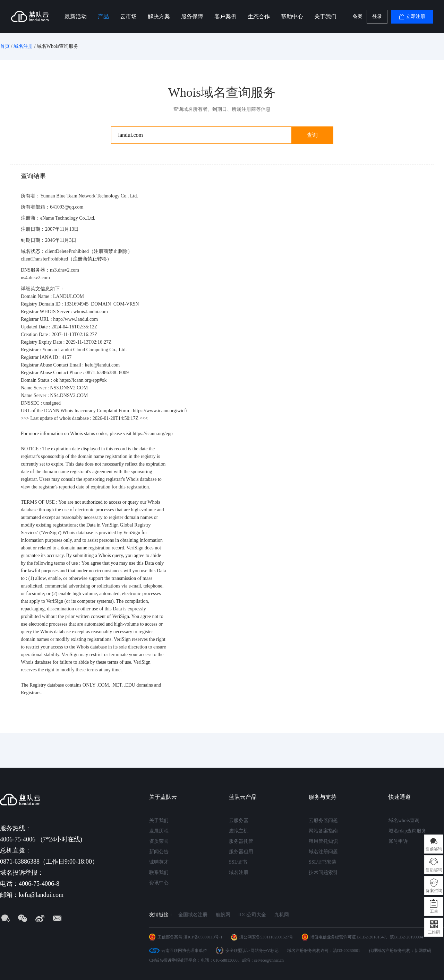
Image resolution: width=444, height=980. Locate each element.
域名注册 (23, 46)
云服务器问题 (323, 820)
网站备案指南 (323, 831)
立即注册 (416, 16)
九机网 (282, 915)
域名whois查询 (404, 820)
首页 (5, 46)
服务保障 (192, 16)
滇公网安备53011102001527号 (266, 937)
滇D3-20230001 (347, 951)
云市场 (128, 16)
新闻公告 (159, 852)
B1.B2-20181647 (371, 937)
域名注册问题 (323, 852)
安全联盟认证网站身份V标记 (252, 951)
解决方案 (159, 16)
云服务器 (239, 820)
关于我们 (325, 16)
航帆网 (223, 915)
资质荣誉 (159, 841)
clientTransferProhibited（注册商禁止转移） (66, 259)
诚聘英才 (159, 862)
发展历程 (159, 831)
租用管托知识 (323, 841)
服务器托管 (241, 841)
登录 (377, 16)
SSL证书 (238, 862)
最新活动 (76, 16)
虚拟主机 (239, 831)
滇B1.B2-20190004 (406, 937)
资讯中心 (159, 883)
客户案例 (225, 16)
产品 (103, 16)
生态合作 (259, 16)
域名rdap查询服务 (407, 831)
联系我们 (159, 872)
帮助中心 (292, 16)
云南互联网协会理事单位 (184, 951)
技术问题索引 (323, 872)
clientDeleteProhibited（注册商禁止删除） (89, 251)
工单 (434, 911)
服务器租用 (241, 852)
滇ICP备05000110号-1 (203, 937)
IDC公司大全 (252, 915)
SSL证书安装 (323, 862)
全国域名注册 (193, 915)
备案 (358, 16)
